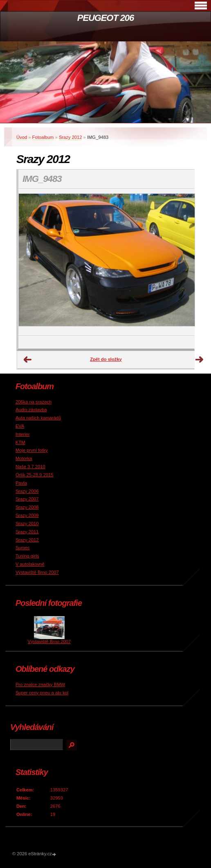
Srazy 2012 (71, 137)
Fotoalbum (43, 137)
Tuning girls (27, 556)
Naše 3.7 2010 (30, 467)
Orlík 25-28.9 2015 (35, 475)
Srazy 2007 (27, 499)
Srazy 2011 (27, 532)
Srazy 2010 (27, 524)
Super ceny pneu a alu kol (42, 693)
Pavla (21, 483)
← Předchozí (28, 360)
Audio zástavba (31, 410)
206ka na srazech (34, 402)
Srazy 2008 (27, 507)
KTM (20, 442)
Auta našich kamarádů (38, 418)
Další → (200, 360)
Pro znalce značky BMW (40, 684)
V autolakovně (30, 564)
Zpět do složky (106, 359)
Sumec (23, 548)
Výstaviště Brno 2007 (37, 572)
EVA (20, 426)
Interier (23, 434)
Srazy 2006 (27, 491)
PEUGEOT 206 (105, 18)
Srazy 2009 (27, 515)
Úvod (22, 137)
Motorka (24, 458)
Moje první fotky (32, 450)
